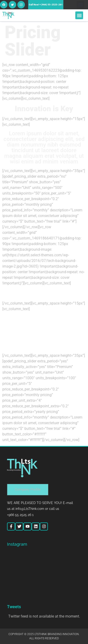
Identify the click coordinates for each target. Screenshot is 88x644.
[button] (81, 5)
